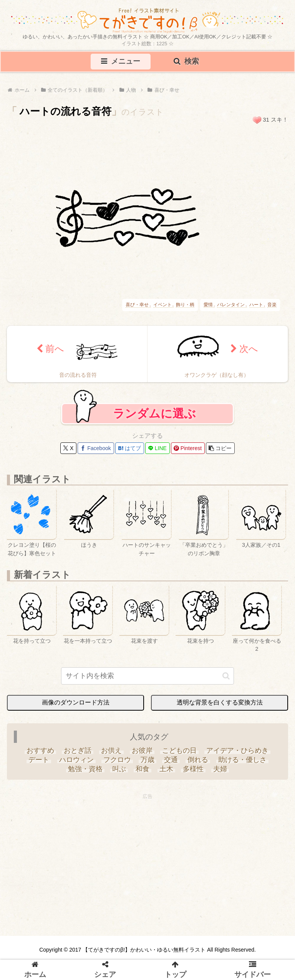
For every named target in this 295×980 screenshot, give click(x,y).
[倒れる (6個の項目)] (198, 760)
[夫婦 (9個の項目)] (220, 769)
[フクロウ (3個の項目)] (117, 760)
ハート (256, 305)
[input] (147, 676)
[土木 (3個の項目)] (166, 769)
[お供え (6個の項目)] (112, 751)
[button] (220, 449)
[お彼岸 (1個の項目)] (142, 751)
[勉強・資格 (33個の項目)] (85, 769)
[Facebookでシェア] (96, 449)
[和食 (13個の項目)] (143, 769)
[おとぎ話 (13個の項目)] (78, 751)
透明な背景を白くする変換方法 (220, 703)
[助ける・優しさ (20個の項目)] (242, 760)
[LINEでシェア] (157, 449)
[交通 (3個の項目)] (171, 760)
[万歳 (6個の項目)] (147, 760)
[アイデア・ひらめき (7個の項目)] (237, 751)
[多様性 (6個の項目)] (193, 769)
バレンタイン (231, 305)
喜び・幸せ (137, 305)
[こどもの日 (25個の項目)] (179, 751)
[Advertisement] (147, 855)
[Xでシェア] (68, 449)
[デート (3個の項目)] (39, 760)
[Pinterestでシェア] (188, 449)
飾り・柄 (185, 305)
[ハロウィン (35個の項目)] (76, 760)
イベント (162, 305)
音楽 (272, 305)
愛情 (208, 305)
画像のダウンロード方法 (76, 703)
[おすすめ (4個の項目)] (40, 751)
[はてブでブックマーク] (130, 449)
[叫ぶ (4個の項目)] (119, 769)
